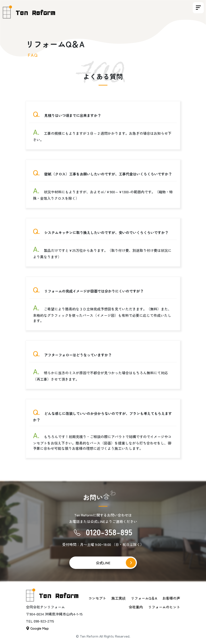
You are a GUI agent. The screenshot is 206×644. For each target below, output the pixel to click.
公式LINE (103, 563)
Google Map (37, 628)
